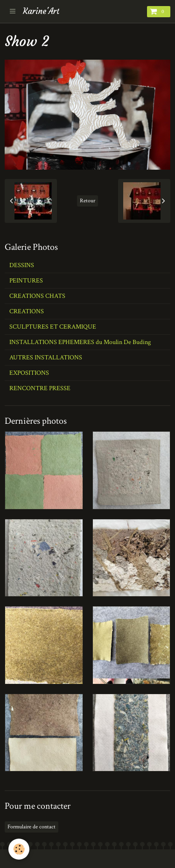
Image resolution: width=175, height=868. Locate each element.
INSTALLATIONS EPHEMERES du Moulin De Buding (80, 342)
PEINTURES (26, 281)
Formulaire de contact (31, 827)
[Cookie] (19, 849)
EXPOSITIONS (29, 373)
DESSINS (22, 265)
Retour (87, 201)
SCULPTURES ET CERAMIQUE (53, 327)
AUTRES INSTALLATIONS (46, 358)
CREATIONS (27, 311)
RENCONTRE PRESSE (40, 388)
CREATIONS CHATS (37, 296)
